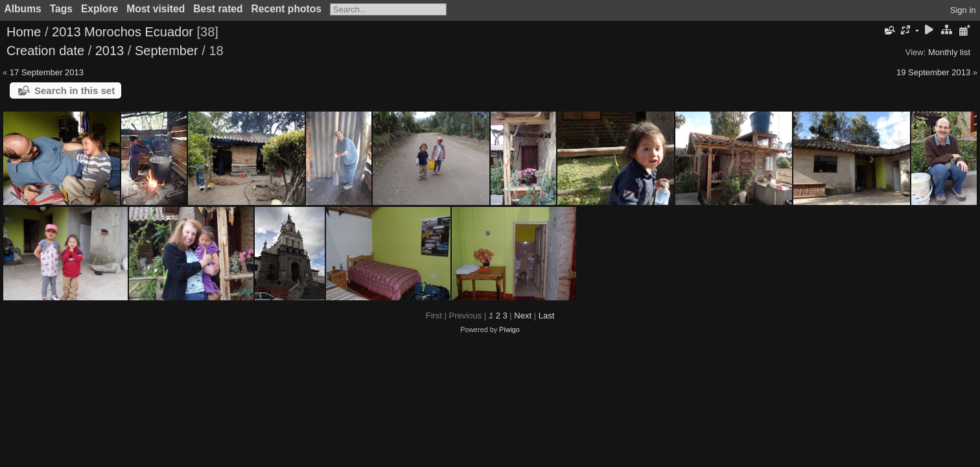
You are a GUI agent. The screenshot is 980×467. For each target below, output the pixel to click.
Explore (99, 9)
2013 (110, 51)
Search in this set (75, 90)
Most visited (156, 9)
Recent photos (286, 9)
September (167, 51)
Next (523, 316)
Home (24, 32)
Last (547, 316)
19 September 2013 (933, 72)
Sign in (963, 10)
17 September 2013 (47, 72)
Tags (61, 9)
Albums (23, 9)
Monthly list (949, 52)
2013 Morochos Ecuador (122, 32)
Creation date (45, 51)
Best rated (218, 9)
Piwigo (509, 329)
